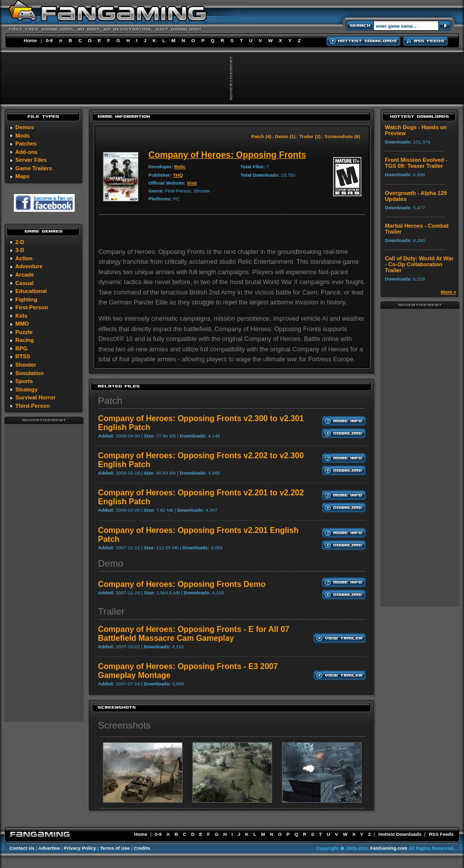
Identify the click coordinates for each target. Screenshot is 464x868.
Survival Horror (35, 397)
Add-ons (26, 152)
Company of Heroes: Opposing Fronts (227, 155)
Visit (192, 183)
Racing (24, 340)
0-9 (49, 40)
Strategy (26, 389)
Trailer (111, 611)
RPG (21, 348)
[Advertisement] (44, 573)
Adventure (29, 266)
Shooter (26, 365)
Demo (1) (285, 136)
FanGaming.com (389, 848)
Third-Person (33, 406)
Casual (24, 283)
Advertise (49, 848)
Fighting (26, 299)
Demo (111, 563)
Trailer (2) (310, 136)
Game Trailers (34, 168)
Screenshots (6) (342, 136)
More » (448, 292)
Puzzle (24, 332)
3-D (20, 250)
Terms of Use (115, 848)
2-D (20, 242)
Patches (26, 144)
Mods (23, 136)
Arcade (25, 275)
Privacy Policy (80, 848)
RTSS (23, 356)
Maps (23, 176)
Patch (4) (261, 136)
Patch (110, 401)
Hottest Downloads (400, 834)
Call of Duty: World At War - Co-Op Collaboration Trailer (419, 264)
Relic (180, 167)
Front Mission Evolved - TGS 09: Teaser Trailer (416, 163)
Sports (24, 381)
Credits (142, 848)
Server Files (31, 160)
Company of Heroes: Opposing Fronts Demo (182, 584)
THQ (178, 175)
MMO (22, 324)
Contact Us (22, 848)
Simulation (29, 373)
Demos (24, 127)
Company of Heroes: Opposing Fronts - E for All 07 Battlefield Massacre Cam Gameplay (194, 634)
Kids (21, 316)
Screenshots (124, 725)
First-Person (32, 307)
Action (24, 258)
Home (30, 40)
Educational (31, 291)
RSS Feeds (441, 834)
